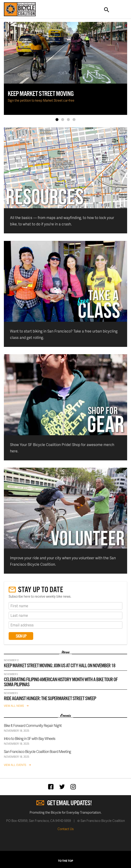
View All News (14, 706)
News (65, 652)
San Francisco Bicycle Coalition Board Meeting (37, 751)
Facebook (52, 787)
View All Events (15, 765)
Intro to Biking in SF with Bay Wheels (30, 738)
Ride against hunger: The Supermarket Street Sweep (50, 699)
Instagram (74, 787)
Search (107, 10)
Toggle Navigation (120, 10)
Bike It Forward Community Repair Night (33, 725)
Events (65, 716)
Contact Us (66, 829)
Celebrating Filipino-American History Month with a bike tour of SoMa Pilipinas (61, 682)
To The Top (65, 861)
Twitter (63, 787)
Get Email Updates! (69, 803)
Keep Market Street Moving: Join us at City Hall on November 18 (60, 666)
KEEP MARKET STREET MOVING (41, 94)
